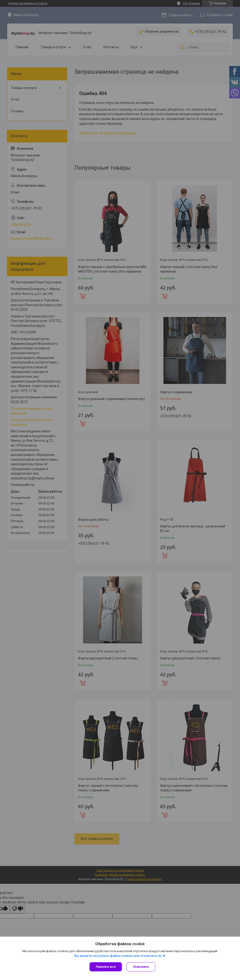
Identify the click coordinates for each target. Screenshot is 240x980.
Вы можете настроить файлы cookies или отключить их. (118, 956)
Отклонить (141, 967)
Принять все (106, 967)
